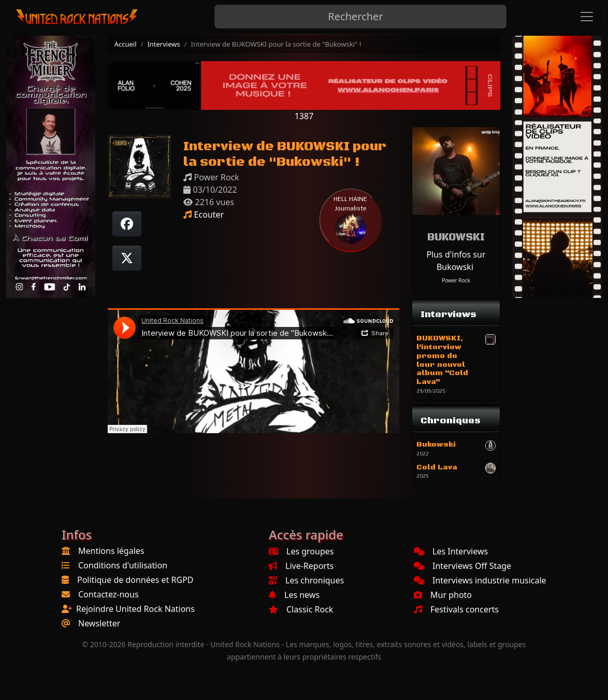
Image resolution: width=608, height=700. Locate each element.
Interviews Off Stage (462, 566)
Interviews (163, 44)
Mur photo (443, 595)
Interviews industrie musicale (480, 580)
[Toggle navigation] (587, 17)
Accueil (126, 44)
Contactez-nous (108, 594)
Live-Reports (301, 566)
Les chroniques (306, 580)
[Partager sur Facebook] (127, 224)
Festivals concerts (456, 609)
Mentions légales (111, 551)
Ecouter (204, 215)
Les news (294, 595)
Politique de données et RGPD (135, 580)
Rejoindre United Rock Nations (135, 609)
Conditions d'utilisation (123, 565)
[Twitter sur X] (127, 258)
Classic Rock (301, 609)
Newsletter (99, 623)
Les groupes (301, 551)
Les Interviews (451, 551)
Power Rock (456, 280)
